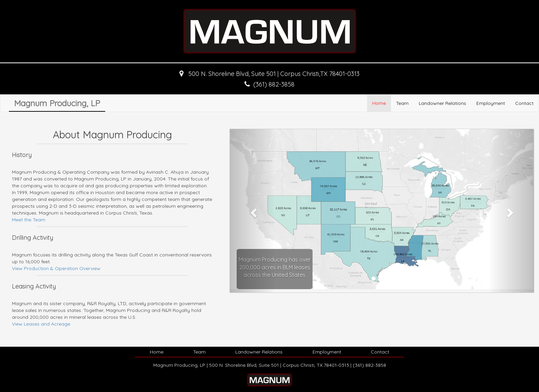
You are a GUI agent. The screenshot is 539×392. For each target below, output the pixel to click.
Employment (491, 103)
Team (402, 103)
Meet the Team (29, 220)
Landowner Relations (442, 103)
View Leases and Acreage (41, 324)
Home (379, 103)
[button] (253, 211)
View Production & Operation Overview (56, 268)
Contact (524, 103)
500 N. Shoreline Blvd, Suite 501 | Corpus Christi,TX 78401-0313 (273, 74)
